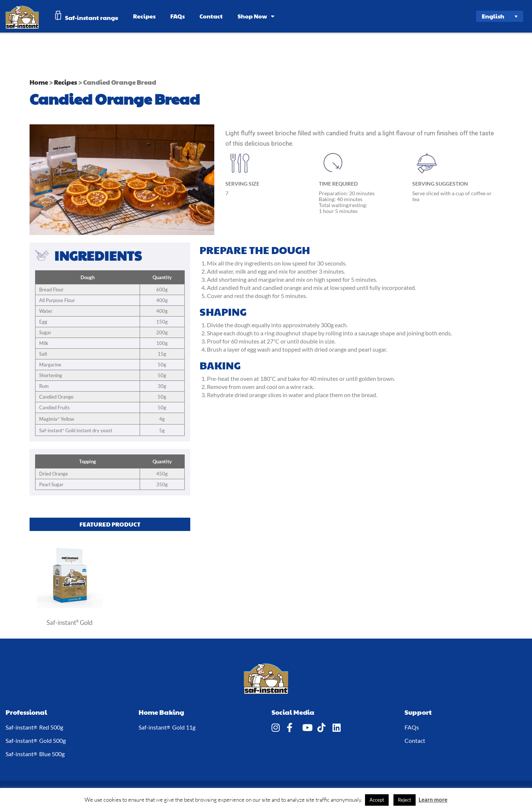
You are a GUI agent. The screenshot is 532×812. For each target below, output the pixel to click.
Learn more (433, 799)
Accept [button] (377, 800)
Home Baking (161, 712)
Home (39, 82)
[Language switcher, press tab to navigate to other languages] (500, 16)
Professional (26, 712)
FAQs (178, 16)
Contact (211, 16)
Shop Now (256, 16)
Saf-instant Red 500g (34, 727)
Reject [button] (405, 800)
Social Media (293, 712)
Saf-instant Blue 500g (35, 754)
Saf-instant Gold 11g (167, 727)
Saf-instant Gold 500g (36, 741)
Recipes (144, 16)
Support (418, 712)
